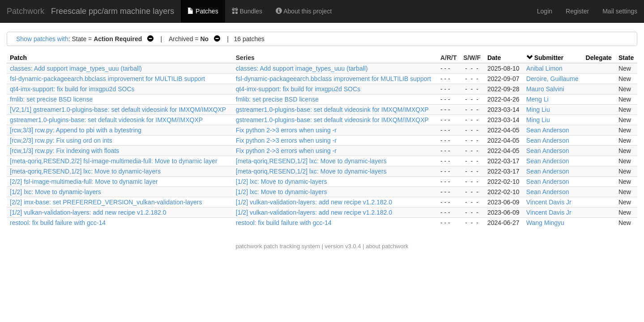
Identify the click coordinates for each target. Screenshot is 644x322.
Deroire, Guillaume (552, 79)
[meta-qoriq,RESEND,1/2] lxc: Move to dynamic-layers (311, 161)
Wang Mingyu (545, 223)
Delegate (599, 58)
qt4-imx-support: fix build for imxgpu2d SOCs (72, 89)
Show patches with (42, 39)
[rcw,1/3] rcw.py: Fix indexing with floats (64, 151)
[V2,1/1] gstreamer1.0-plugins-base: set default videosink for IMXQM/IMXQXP (118, 110)
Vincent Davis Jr (549, 202)
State (626, 58)
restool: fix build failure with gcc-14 (58, 223)
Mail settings (620, 11)
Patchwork (26, 11)
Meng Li (537, 99)
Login (545, 11)
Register (577, 11)
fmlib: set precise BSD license (51, 99)
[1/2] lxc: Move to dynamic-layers (281, 182)
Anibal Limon (544, 68)
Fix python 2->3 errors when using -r (286, 130)
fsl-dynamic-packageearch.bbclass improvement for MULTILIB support (107, 79)
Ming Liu (538, 110)
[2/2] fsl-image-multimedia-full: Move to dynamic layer (84, 182)
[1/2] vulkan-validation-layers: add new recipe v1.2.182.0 (314, 202)
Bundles (247, 11)
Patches (203, 11)
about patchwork (387, 246)
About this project (304, 11)
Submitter (549, 58)
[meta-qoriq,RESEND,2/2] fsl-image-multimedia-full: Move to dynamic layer (114, 161)
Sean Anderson (548, 130)
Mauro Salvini (545, 89)
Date (494, 58)
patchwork (249, 246)
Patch (18, 58)
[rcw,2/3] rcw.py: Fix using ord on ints (61, 140)
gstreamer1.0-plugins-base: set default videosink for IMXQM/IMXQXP (332, 110)
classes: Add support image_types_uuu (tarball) (76, 68)
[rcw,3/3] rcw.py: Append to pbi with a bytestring (76, 130)
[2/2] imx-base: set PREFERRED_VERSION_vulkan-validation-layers (106, 202)
